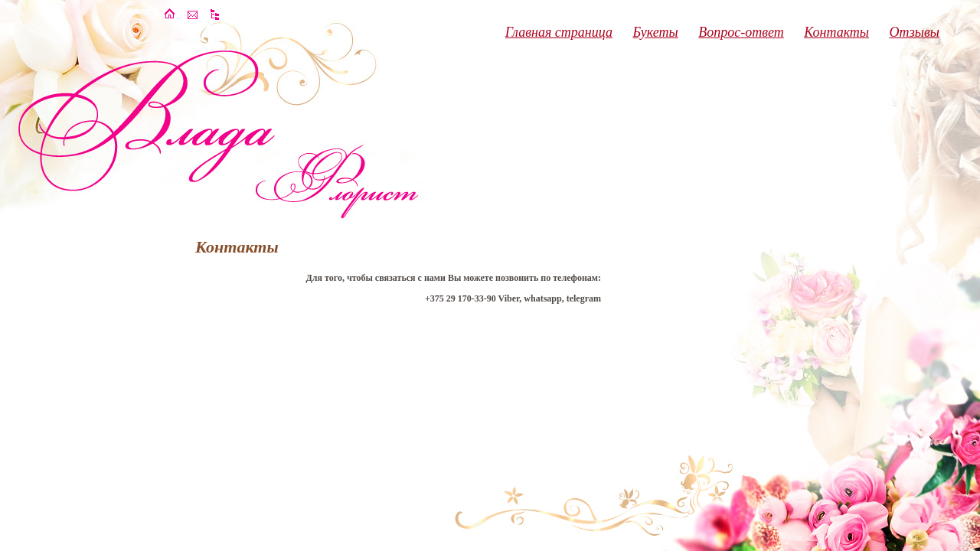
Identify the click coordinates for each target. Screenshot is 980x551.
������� (170, 14)
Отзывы (915, 32)
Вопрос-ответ (741, 32)
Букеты (655, 32)
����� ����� (216, 14)
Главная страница (559, 32)
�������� (193, 14)
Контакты (836, 32)
